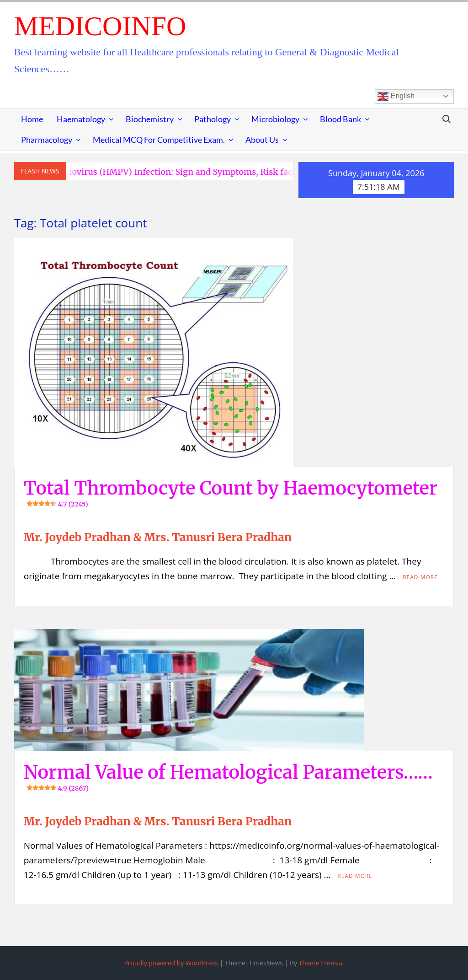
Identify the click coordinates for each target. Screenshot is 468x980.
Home (32, 119)
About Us (262, 140)
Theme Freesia (321, 963)
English (396, 97)
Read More (420, 577)
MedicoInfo (100, 26)
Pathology (213, 119)
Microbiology (275, 119)
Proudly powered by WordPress (171, 963)
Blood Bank (340, 119)
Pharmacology (47, 140)
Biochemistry (150, 119)
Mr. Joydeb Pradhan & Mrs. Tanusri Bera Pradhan (158, 537)
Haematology (81, 119)
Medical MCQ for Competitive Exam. (159, 140)
